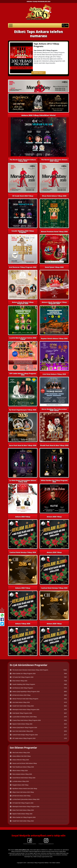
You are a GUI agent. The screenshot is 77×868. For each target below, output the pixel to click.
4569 (65, 695)
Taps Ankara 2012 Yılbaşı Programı (46, 45)
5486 (65, 684)
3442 (65, 720)
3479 (65, 717)
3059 (65, 731)
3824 (65, 706)
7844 (65, 673)
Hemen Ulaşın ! (38, 73)
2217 (65, 735)
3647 (65, 713)
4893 (65, 691)
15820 (65, 670)
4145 (65, 702)
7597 (65, 677)
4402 (65, 699)
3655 (65, 709)
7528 (65, 681)
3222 (65, 724)
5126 (65, 688)
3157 (65, 727)
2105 (65, 738)
